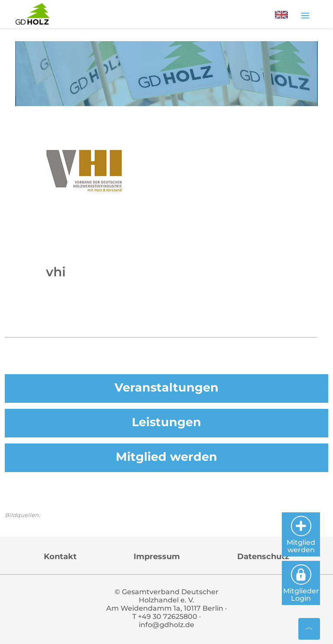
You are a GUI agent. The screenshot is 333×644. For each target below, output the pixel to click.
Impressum (157, 557)
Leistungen (166, 422)
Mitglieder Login (301, 583)
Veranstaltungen (166, 387)
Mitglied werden (166, 457)
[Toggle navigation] (305, 15)
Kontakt (60, 557)
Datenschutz (263, 557)
